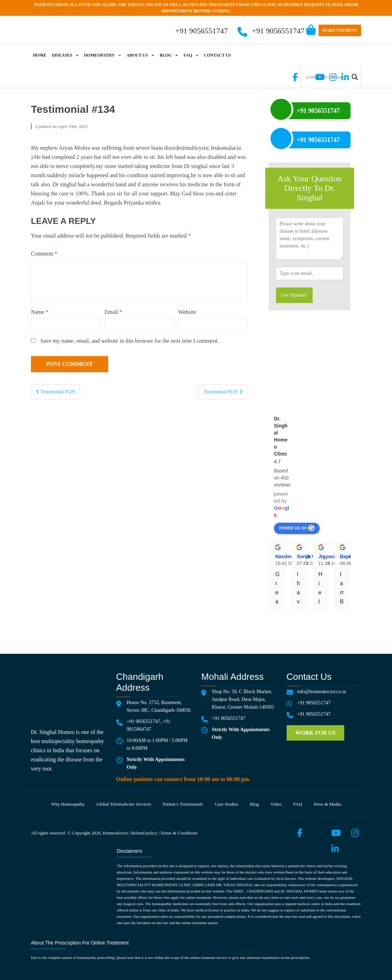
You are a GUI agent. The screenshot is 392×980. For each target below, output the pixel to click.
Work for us (316, 733)
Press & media (327, 804)
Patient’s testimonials (183, 804)
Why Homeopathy (68, 804)
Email (113, 312)
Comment (44, 254)
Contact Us (218, 55)
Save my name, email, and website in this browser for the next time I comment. (130, 341)
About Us (137, 55)
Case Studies (226, 804)
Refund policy (144, 833)
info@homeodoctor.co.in (322, 692)
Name (40, 312)
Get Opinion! (294, 295)
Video (276, 804)
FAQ (188, 55)
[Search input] (327, 77)
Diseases (62, 55)
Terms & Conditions (179, 833)
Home (40, 55)
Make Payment (340, 30)
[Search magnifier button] (355, 77)
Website (187, 312)
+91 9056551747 (278, 31)
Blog (166, 55)
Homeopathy (99, 55)
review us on (297, 528)
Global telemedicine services (124, 804)
